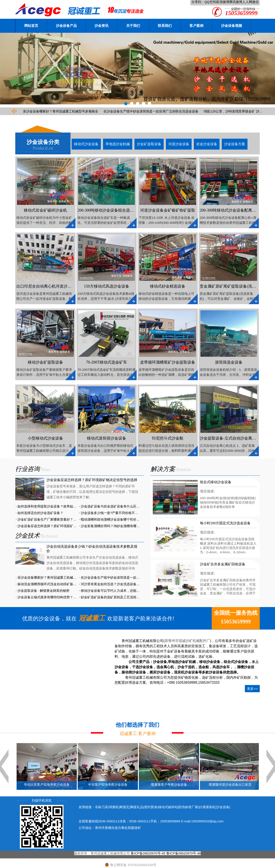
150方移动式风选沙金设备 (107, 286)
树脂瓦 (125, 807)
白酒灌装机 (207, 807)
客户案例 (196, 26)
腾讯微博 (236, 2)
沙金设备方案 (235, 144)
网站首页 (31, 26)
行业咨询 (27, 469)
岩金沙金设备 (207, 144)
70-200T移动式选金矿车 (107, 362)
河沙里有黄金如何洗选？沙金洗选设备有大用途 (115, 584)
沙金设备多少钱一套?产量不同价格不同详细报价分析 (119, 513)
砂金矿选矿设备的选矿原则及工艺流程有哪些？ (115, 597)
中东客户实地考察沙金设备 (108, 785)
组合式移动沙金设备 (216, 482)
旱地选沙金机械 (118, 144)
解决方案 (163, 469)
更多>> (252, 689)
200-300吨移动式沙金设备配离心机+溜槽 (235, 210)
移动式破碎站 (168, 807)
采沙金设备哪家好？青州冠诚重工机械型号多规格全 (61, 111)
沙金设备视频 (232, 26)
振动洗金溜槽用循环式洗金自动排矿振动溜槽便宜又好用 (58, 584)
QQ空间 (210, 2)
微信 (255, 2)
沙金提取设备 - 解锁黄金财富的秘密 (43, 591)
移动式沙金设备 (86, 144)
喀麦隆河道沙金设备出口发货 (230, 785)
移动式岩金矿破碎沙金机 (45, 210)
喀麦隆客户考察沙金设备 (169, 785)
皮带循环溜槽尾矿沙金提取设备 (168, 362)
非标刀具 (101, 807)
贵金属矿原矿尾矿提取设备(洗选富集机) (234, 286)
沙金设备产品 (66, 26)
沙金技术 (27, 536)
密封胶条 (151, 807)
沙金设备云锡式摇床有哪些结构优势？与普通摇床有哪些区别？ (63, 597)
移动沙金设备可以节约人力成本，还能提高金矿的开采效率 (123, 591)
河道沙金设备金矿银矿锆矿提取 (168, 210)
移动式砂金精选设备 (168, 286)
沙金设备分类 (43, 142)
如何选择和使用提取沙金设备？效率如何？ (49, 506)
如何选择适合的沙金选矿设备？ (40, 513)
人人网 (247, 2)
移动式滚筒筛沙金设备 (107, 438)
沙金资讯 (101, 26)
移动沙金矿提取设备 (45, 362)
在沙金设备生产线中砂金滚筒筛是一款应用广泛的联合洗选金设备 (151, 111)
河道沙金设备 (179, 144)
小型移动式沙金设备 (45, 438)
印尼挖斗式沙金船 (168, 438)
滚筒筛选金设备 (229, 362)
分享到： (198, 2)
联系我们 (165, 26)
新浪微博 (223, 2)
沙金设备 (223, 807)
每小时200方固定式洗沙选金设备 (225, 523)
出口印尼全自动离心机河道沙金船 (46, 286)
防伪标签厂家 (188, 807)
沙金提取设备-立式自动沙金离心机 (230, 438)
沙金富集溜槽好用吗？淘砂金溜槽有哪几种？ (113, 526)
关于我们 (133, 26)
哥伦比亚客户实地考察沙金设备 (47, 785)
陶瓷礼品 (137, 807)
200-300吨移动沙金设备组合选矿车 (108, 210)
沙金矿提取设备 (149, 144)
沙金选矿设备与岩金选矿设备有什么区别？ (112, 506)
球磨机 (114, 807)
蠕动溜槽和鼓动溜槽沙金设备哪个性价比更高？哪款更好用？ (125, 519)
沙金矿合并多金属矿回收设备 (223, 564)
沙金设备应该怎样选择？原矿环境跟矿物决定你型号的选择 (92, 480)
